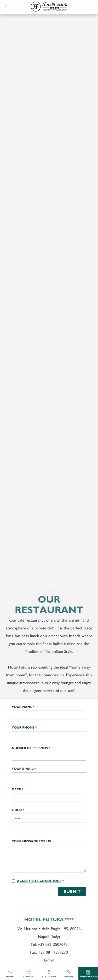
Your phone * (24, 728)
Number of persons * (31, 748)
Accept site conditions (39, 881)
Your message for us (31, 841)
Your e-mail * (24, 769)
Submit (72, 891)
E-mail (49, 960)
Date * (18, 790)
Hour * (18, 810)
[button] (7, 7)
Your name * (23, 707)
